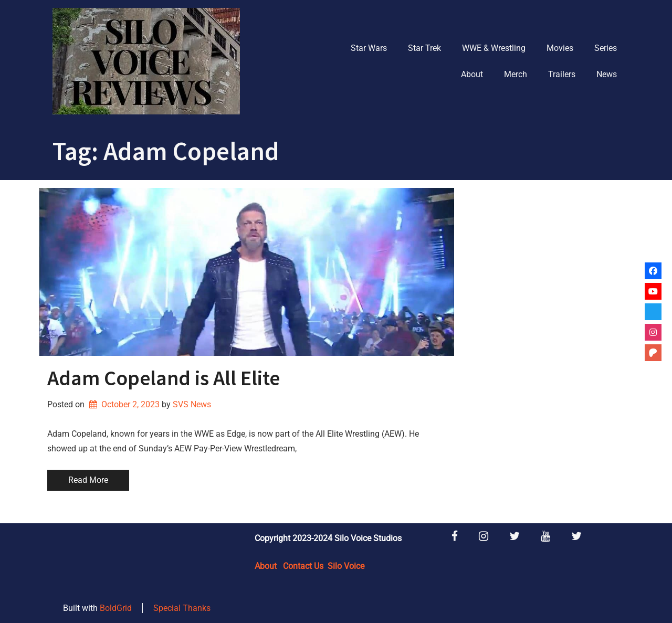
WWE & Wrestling (494, 48)
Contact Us (303, 566)
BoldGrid (116, 608)
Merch (516, 74)
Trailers (562, 74)
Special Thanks (182, 608)
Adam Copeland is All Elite (164, 378)
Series (606, 48)
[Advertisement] (547, 345)
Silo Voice (346, 566)
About (472, 74)
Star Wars (369, 48)
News (607, 74)
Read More (88, 480)
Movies (560, 48)
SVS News (192, 404)
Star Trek (424, 48)
